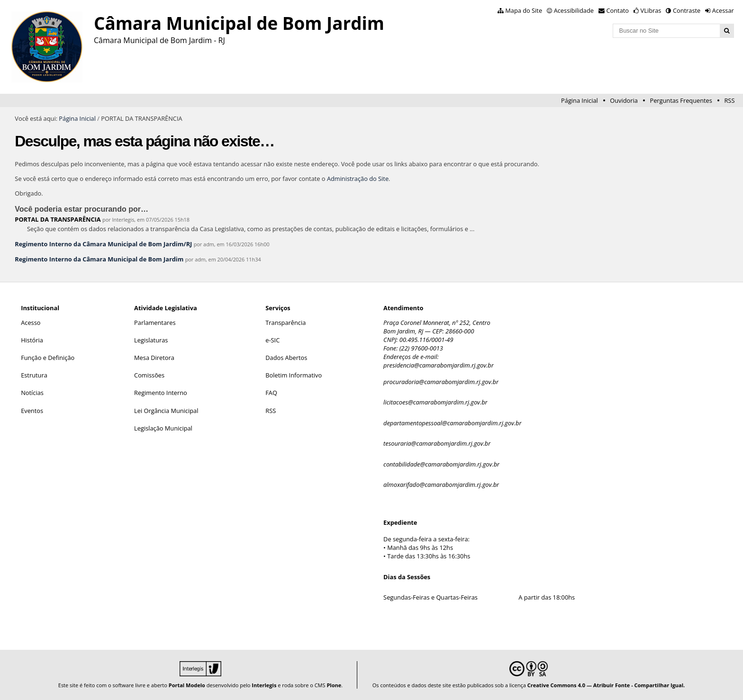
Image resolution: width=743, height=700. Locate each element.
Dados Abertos (286, 358)
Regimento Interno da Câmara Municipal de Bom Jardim (99, 259)
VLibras (651, 10)
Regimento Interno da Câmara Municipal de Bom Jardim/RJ (103, 244)
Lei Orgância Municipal (166, 411)
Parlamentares (155, 323)
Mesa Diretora (154, 358)
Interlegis (264, 685)
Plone (334, 685)
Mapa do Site (524, 10)
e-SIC (272, 340)
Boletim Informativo (294, 375)
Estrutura (34, 375)
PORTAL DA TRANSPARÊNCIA (58, 219)
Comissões (149, 375)
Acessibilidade (574, 10)
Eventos (32, 411)
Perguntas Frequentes (681, 100)
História (32, 340)
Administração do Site (358, 179)
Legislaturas (151, 340)
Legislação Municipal (163, 428)
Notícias (32, 393)
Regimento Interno (161, 393)
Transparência (285, 323)
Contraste (687, 10)
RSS (729, 100)
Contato (618, 10)
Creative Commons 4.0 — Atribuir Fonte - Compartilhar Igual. (606, 685)
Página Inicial (580, 100)
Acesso (31, 323)
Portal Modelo (187, 685)
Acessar (723, 10)
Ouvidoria (624, 100)
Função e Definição (48, 358)
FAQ (271, 393)
